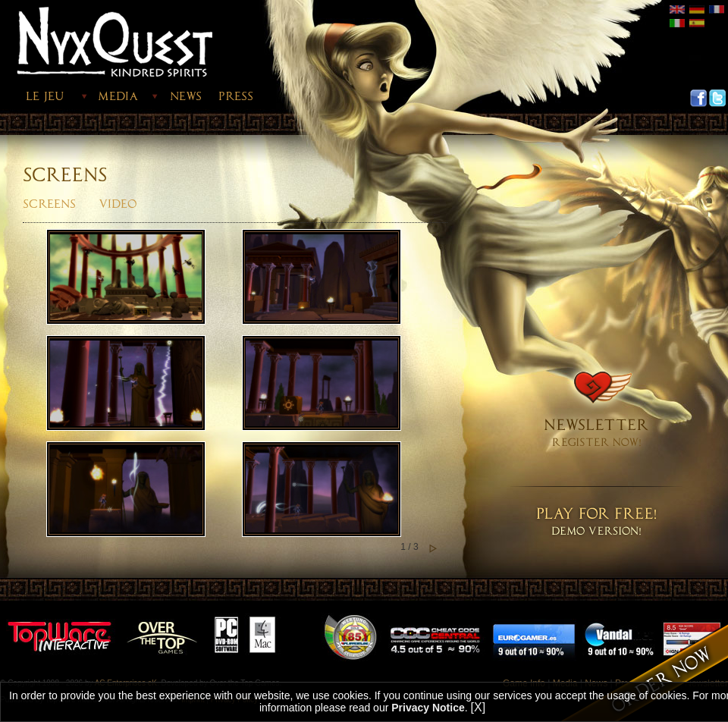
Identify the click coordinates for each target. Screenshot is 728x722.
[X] (479, 707)
